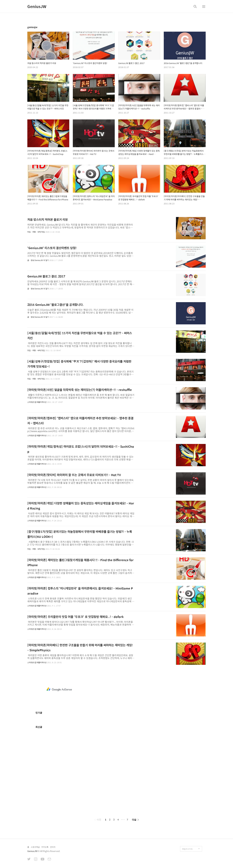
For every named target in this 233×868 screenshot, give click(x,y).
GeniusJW (37, 6)
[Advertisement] (59, 689)
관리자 (53, 847)
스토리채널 (35, 847)
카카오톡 (45, 847)
